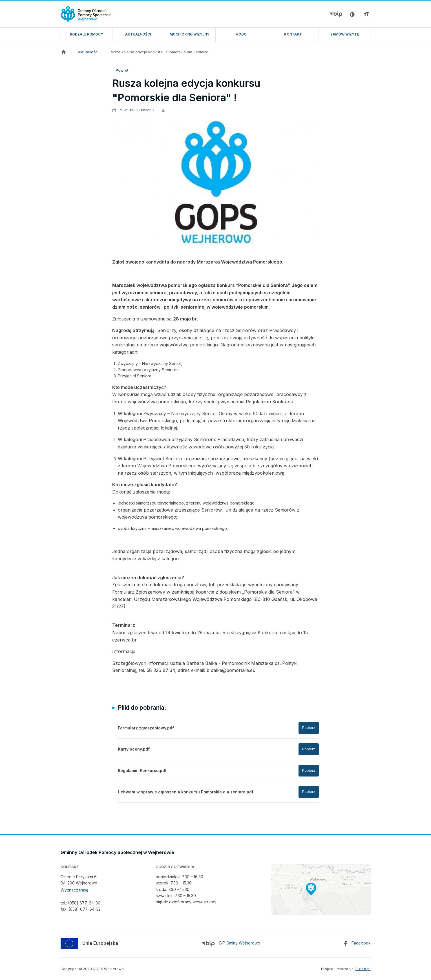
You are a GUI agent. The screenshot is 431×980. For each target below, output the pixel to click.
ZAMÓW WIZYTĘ (345, 34)
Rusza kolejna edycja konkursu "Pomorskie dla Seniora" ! (160, 52)
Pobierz (309, 728)
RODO (241, 34)
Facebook (361, 943)
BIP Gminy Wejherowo (240, 943)
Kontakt (293, 34)
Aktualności (138, 34)
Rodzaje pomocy (87, 34)
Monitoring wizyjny (190, 34)
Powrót (122, 70)
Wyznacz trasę (74, 890)
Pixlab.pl (363, 969)
